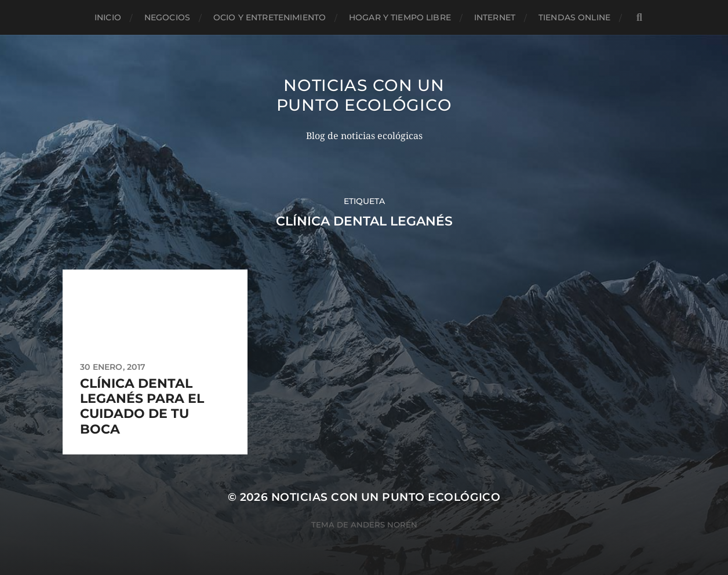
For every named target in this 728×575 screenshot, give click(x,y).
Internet (495, 17)
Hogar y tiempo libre (400, 17)
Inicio (108, 17)
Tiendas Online (574, 17)
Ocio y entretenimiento (270, 17)
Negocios (167, 17)
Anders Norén (384, 525)
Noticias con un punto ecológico (364, 95)
